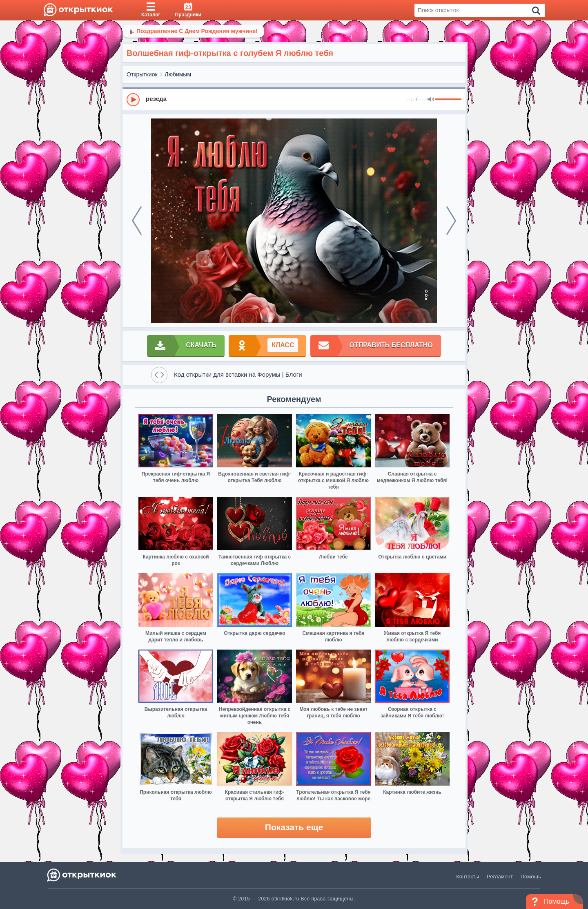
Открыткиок (142, 74)
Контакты (468, 877)
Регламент (500, 877)
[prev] (137, 221)
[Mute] (431, 100)
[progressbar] (448, 100)
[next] (451, 221)
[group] (294, 99)
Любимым (178, 74)
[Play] (133, 100)
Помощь (531, 877)
